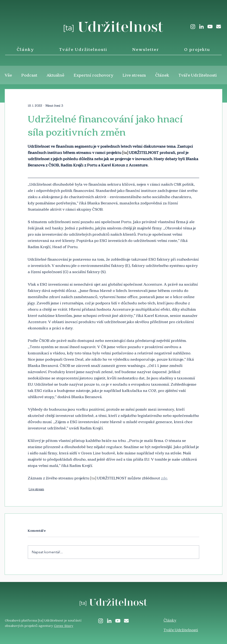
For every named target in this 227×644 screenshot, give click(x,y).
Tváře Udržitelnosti (198, 75)
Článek (162, 75)
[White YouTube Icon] (210, 27)
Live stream (134, 75)
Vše (8, 75)
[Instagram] (193, 27)
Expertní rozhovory (94, 75)
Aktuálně (55, 75)
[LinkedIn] (201, 27)
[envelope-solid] (219, 27)
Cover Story (64, 625)
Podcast (29, 75)
